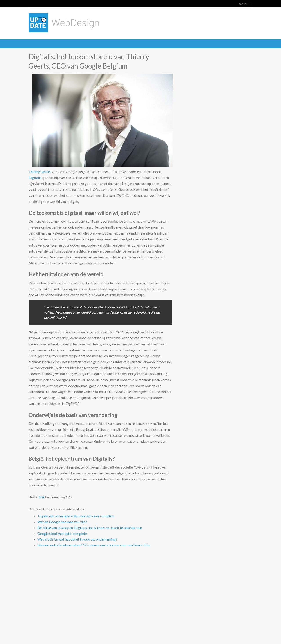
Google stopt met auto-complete (62, 533)
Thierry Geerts (40, 172)
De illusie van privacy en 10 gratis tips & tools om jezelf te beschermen (90, 528)
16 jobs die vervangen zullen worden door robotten (76, 516)
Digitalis (35, 178)
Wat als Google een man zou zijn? (62, 522)
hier (42, 497)
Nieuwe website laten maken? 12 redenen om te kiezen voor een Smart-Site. (94, 545)
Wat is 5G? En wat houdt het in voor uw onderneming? (77, 539)
